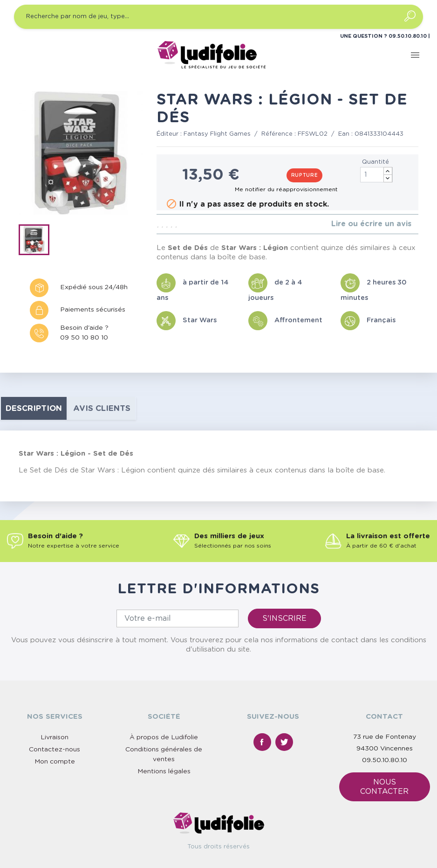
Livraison (55, 737)
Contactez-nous (55, 750)
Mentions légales (164, 771)
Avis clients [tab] (102, 408)
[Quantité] (376, 175)
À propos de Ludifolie (164, 737)
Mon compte (55, 762)
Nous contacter (384, 787)
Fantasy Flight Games (217, 134)
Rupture (305, 175)
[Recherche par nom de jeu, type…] (218, 17)
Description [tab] (34, 408)
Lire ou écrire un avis (371, 224)
